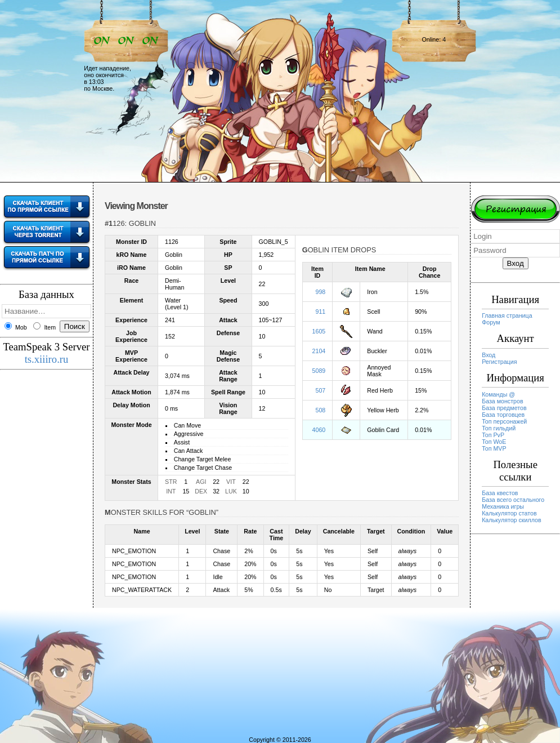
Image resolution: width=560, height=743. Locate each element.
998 (321, 292)
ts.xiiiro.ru (47, 359)
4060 (319, 430)
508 (321, 410)
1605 (319, 331)
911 (321, 312)
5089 (319, 371)
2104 (319, 351)
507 (321, 390)
